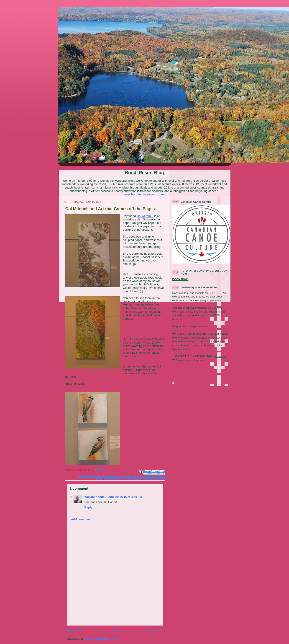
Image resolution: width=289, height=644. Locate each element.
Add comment (81, 519)
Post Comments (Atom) (102, 639)
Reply (88, 507)
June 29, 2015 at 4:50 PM (125, 497)
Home (116, 630)
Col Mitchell (145, 216)
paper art (160, 479)
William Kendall (95, 497)
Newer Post (75, 630)
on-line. (213, 308)
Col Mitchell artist (132, 479)
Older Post (156, 630)
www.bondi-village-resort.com (144, 194)
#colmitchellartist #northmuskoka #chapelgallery (105, 476)
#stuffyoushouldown (146, 476)
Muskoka (148, 479)
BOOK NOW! (180, 279)
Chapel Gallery (113, 479)
